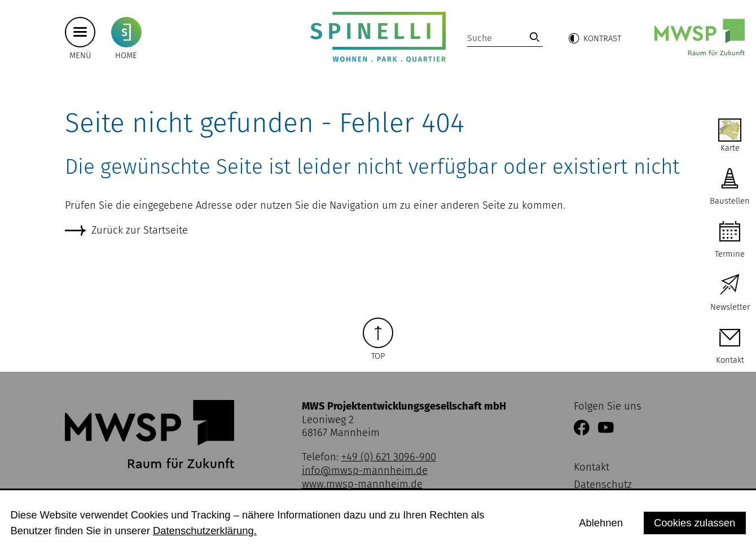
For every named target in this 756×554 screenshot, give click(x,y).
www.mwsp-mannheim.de (362, 484)
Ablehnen (601, 523)
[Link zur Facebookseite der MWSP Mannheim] (582, 429)
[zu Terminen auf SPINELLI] (730, 241)
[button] (595, 38)
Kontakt (592, 467)
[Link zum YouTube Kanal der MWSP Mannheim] (606, 429)
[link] (535, 37)
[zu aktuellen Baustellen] (730, 188)
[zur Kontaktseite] (730, 347)
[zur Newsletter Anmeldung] (730, 294)
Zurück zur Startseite (140, 230)
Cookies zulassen (695, 523)
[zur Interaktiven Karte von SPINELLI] (730, 136)
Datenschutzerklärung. (205, 531)
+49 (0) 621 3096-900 (389, 457)
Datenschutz (603, 485)
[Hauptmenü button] (80, 32)
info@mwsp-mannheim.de (365, 471)
